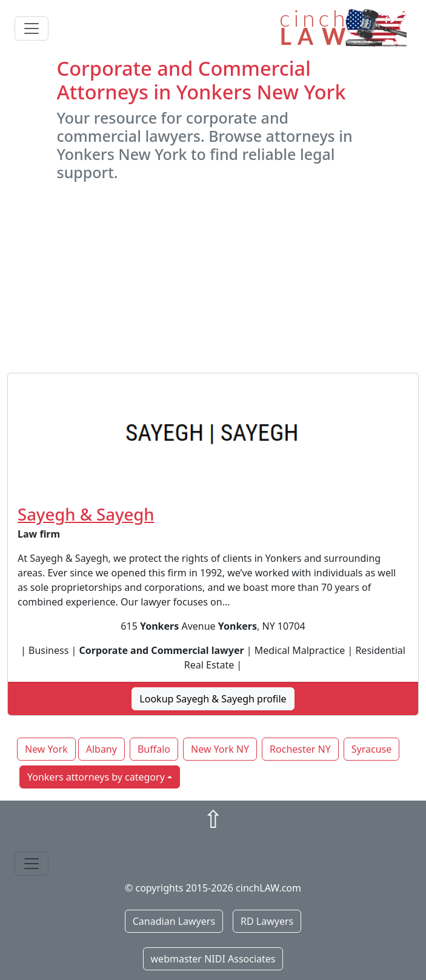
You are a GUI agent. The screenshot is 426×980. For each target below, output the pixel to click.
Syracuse (371, 749)
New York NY (220, 749)
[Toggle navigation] (32, 28)
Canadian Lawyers (174, 921)
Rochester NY (300, 749)
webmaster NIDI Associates (213, 959)
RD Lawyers (267, 921)
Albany (102, 749)
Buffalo (154, 749)
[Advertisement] (213, 277)
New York (46, 749)
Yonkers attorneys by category (96, 777)
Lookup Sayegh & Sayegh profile (213, 699)
